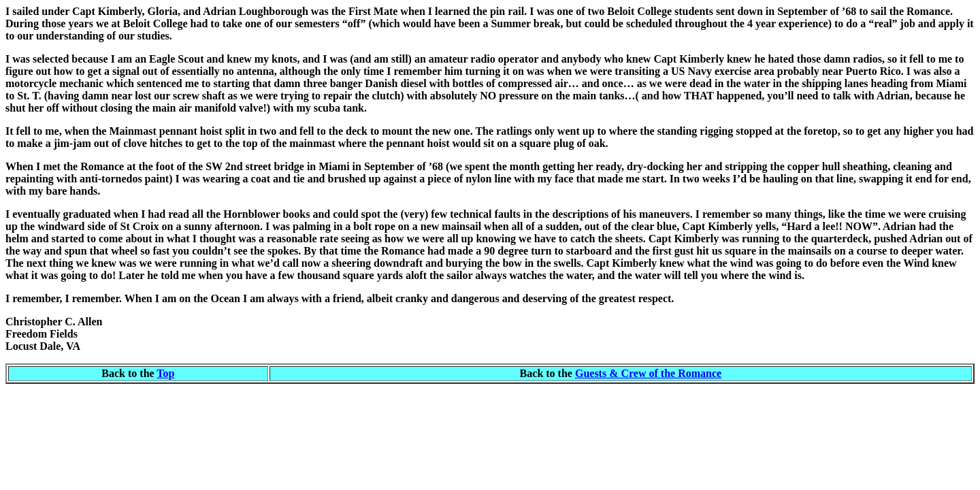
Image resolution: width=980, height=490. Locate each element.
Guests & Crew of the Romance (648, 373)
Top (165, 373)
